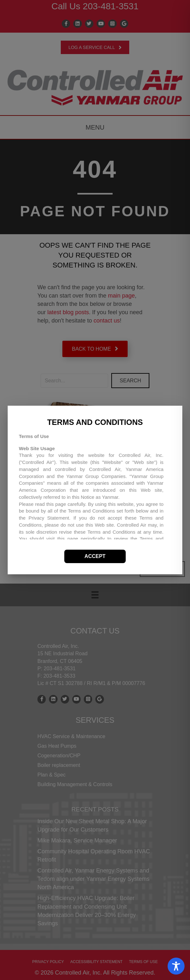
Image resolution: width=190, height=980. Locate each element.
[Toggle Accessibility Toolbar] (176, 966)
